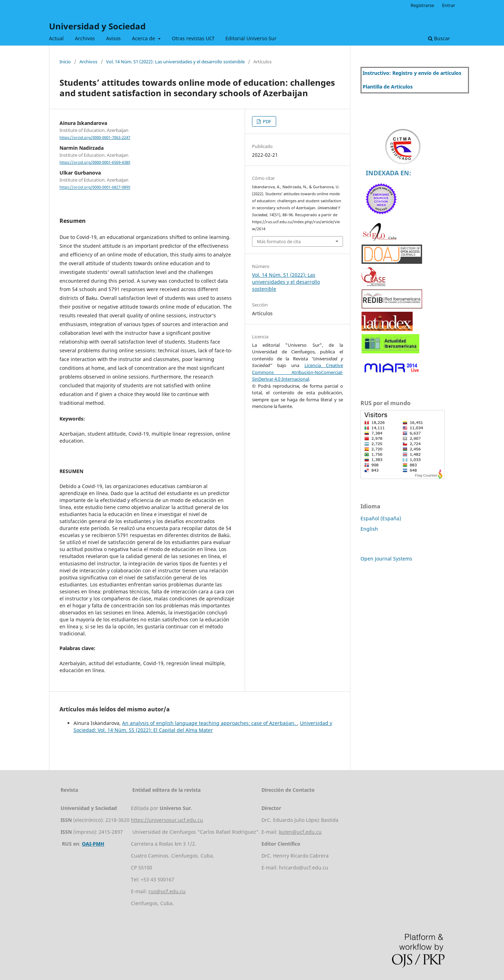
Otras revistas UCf (193, 38)
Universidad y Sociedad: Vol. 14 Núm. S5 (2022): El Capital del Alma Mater (203, 727)
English (369, 529)
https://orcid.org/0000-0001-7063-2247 (95, 138)
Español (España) (381, 518)
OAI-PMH (93, 844)
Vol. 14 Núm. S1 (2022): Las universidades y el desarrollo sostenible (175, 62)
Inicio (65, 62)
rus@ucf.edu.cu (167, 891)
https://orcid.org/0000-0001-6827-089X (95, 188)
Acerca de (144, 38)
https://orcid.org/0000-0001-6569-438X (95, 162)
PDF (267, 121)
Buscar (439, 38)
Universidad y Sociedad (97, 26)
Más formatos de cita (279, 241)
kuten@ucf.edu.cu (300, 832)
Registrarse (422, 5)
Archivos (85, 38)
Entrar (449, 5)
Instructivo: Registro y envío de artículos (412, 73)
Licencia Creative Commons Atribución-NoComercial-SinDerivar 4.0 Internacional (297, 372)
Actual (56, 38)
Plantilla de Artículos (388, 87)
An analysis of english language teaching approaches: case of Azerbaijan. (210, 723)
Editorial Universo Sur (251, 38)
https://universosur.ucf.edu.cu (167, 820)
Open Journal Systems (386, 559)
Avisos (113, 38)
